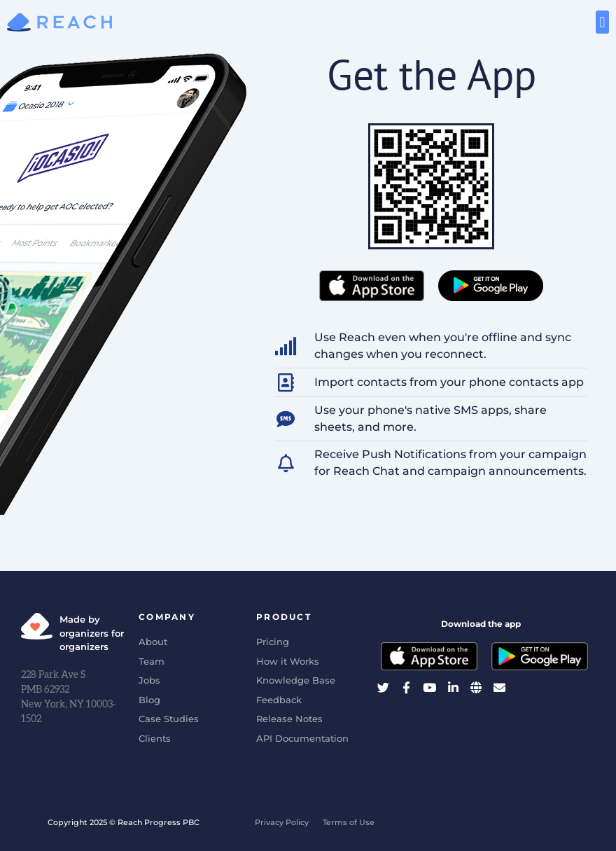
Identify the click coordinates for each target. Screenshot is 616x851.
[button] (602, 22)
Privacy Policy (282, 822)
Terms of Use (349, 822)
